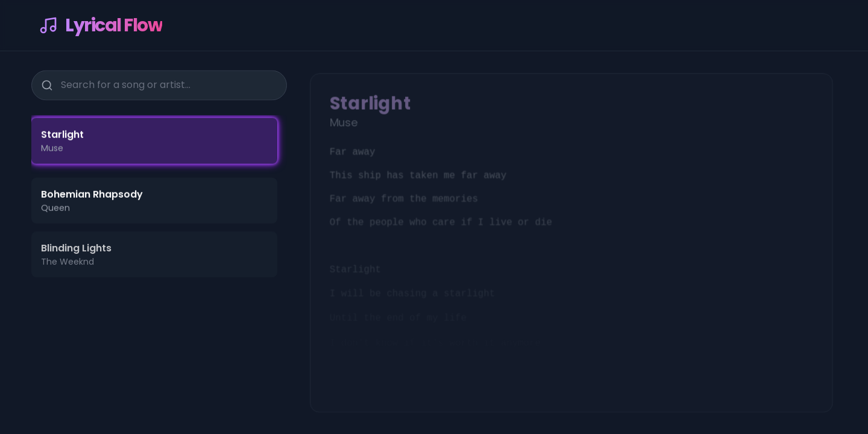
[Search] (46, 84)
